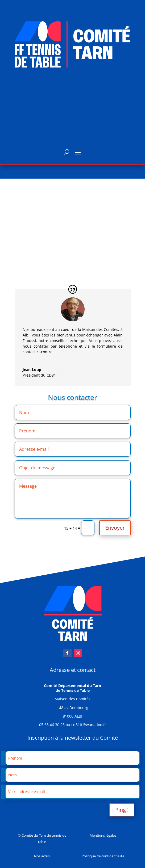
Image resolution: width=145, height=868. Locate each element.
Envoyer (115, 528)
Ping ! (122, 810)
